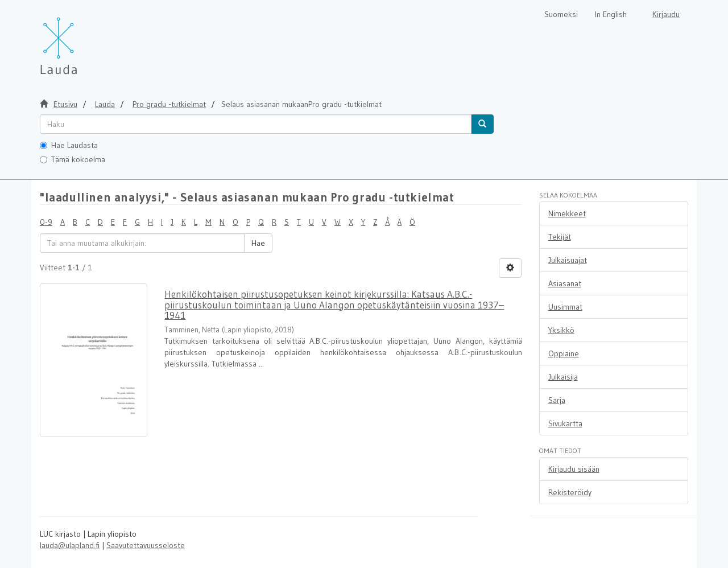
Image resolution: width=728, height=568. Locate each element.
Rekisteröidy (570, 492)
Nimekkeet (567, 213)
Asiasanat (565, 283)
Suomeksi (561, 14)
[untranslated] (256, 124)
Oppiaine (564, 353)
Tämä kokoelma (73, 159)
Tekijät (560, 237)
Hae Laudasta (69, 145)
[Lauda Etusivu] (82, 40)
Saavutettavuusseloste (146, 545)
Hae (258, 243)
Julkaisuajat (568, 260)
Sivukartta (565, 423)
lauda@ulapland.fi (70, 545)
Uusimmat (565, 307)
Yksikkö (561, 330)
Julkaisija (563, 377)
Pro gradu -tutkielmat (169, 104)
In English (611, 14)
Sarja (557, 400)
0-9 (46, 222)
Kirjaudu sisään (574, 469)
